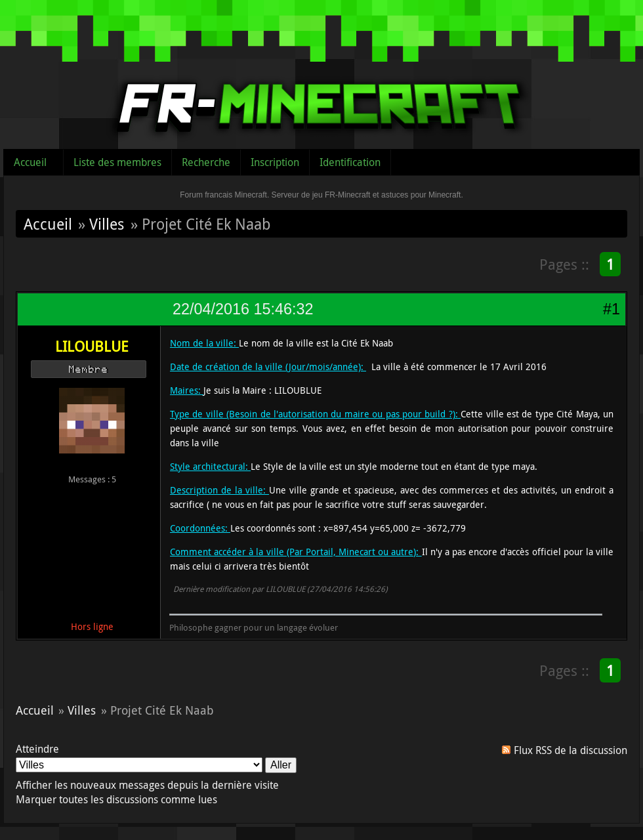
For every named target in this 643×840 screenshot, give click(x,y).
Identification (350, 162)
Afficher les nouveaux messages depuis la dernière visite (147, 785)
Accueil (30, 162)
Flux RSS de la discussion (570, 750)
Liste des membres (117, 162)
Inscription (275, 162)
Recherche (206, 162)
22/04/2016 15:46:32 (243, 309)
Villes (107, 224)
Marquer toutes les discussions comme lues (116, 799)
